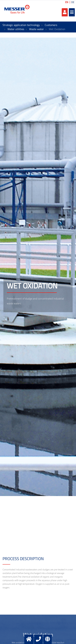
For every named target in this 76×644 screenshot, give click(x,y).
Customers (51, 25)
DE (73, 2)
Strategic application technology (21, 25)
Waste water (36, 29)
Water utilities (16, 29)
